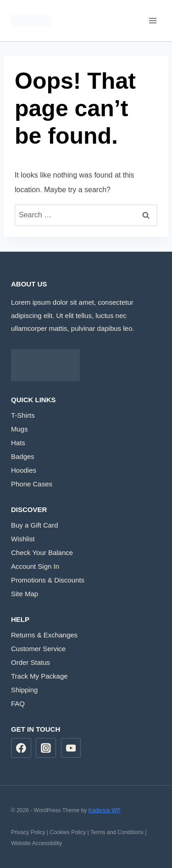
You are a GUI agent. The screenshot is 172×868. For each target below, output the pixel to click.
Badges (23, 456)
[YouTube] (71, 748)
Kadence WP (104, 810)
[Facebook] (21, 748)
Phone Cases (32, 484)
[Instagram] (46, 748)
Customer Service (38, 649)
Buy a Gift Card (35, 525)
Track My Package (39, 676)
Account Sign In (35, 566)
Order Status (31, 662)
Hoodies (24, 470)
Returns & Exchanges (44, 635)
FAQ (18, 704)
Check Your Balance (42, 553)
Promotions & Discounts (48, 580)
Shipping (24, 690)
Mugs (19, 429)
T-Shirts (23, 415)
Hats (18, 443)
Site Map (25, 594)
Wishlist (23, 539)
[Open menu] (153, 20)
